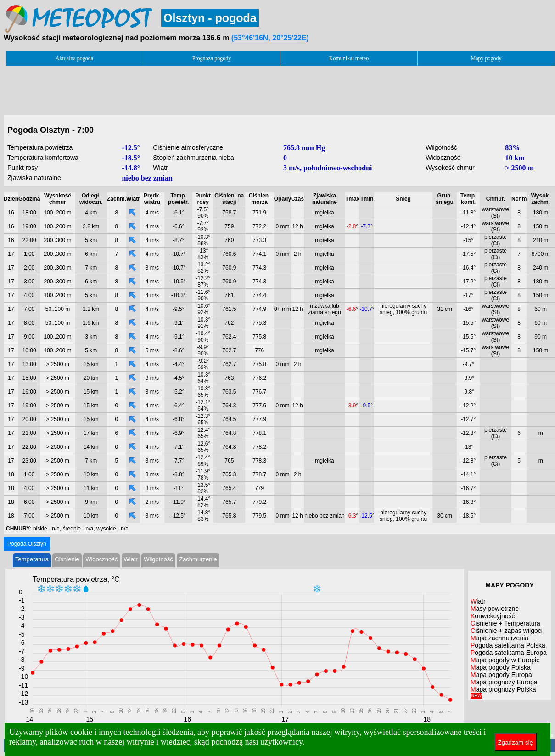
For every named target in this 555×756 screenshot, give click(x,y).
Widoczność (101, 559)
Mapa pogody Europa (501, 675)
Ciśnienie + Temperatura (505, 623)
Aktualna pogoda (74, 58)
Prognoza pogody (212, 58)
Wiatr (131, 559)
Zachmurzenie (198, 559)
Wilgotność (158, 559)
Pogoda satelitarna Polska (508, 645)
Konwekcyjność (493, 616)
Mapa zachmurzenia (499, 638)
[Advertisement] (279, 88)
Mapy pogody (486, 58)
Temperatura (32, 559)
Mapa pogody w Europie (505, 660)
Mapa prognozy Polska (503, 692)
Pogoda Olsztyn (27, 544)
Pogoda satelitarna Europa (509, 653)
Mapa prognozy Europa (504, 682)
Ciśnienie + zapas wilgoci (507, 631)
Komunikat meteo (349, 58)
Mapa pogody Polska (501, 667)
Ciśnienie (67, 559)
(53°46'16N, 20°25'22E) (270, 38)
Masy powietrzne (495, 609)
